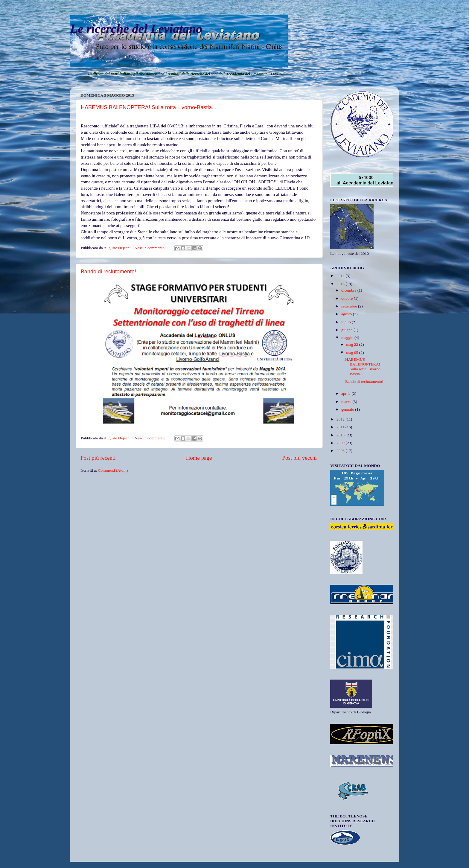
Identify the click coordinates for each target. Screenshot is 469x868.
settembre (350, 306)
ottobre (348, 298)
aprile (346, 393)
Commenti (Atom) (113, 470)
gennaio (348, 409)
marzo (347, 402)
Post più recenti (98, 458)
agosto (347, 314)
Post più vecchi (300, 458)
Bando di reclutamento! (108, 272)
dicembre (349, 290)
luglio (347, 322)
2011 (341, 427)
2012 (341, 419)
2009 (341, 443)
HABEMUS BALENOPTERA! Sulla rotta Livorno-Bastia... (149, 107)
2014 (341, 276)
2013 (341, 284)
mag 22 (353, 344)
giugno (347, 330)
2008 (341, 451)
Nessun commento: (151, 248)
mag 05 (353, 352)
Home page (199, 458)
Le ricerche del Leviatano (136, 29)
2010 (341, 435)
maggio (348, 338)
